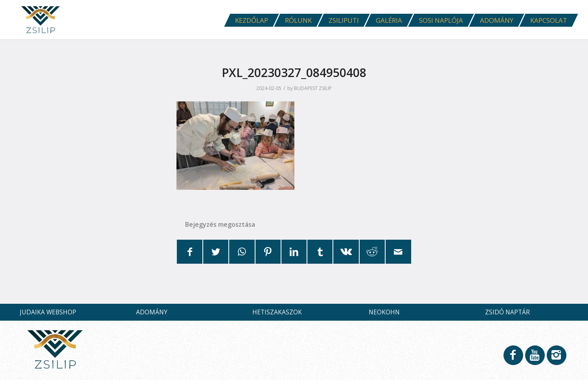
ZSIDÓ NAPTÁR (507, 312)
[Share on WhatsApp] (242, 252)
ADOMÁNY (152, 312)
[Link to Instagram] (556, 359)
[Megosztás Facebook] (190, 252)
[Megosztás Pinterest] (268, 252)
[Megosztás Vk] (346, 252)
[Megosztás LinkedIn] (294, 252)
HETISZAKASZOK (277, 312)
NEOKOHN (384, 312)
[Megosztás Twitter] (216, 252)
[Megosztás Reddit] (372, 252)
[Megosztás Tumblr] (320, 252)
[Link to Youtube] (535, 359)
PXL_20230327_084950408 (294, 73)
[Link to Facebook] (513, 359)
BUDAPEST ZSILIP (313, 88)
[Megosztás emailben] (398, 252)
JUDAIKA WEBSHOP (48, 312)
